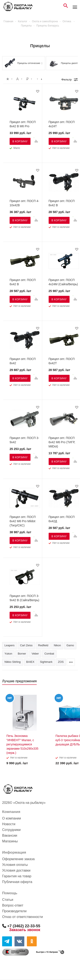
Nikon (57, 645)
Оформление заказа (18, 859)
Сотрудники (11, 830)
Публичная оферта (17, 882)
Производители (14, 911)
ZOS (61, 662)
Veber (35, 654)
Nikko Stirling (13, 662)
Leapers (9, 645)
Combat (49, 654)
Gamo (70, 645)
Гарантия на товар (17, 876)
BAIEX (30, 662)
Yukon (8, 654)
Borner (22, 654)
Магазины (10, 841)
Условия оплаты (15, 865)
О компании (12, 818)
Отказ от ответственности (23, 917)
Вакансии (10, 835)
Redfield (43, 645)
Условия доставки (16, 870)
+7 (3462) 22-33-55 (24, 926)
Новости (9, 824)
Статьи (8, 900)
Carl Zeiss (26, 645)
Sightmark (46, 662)
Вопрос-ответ (13, 905)
